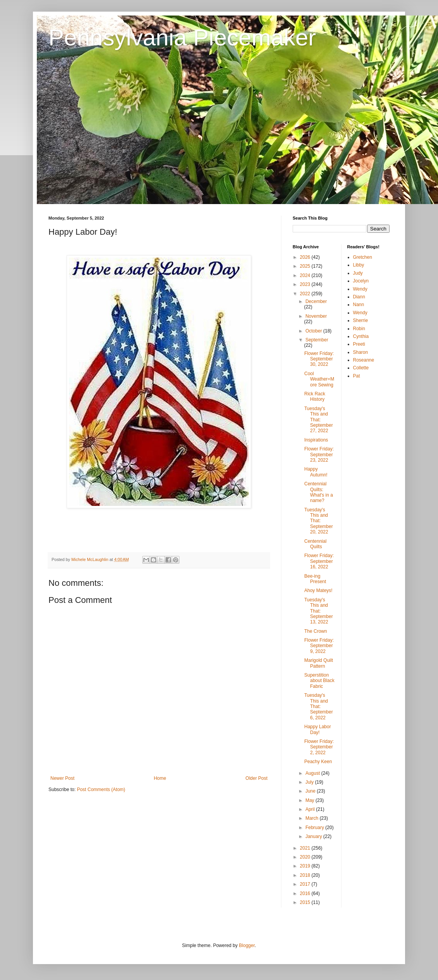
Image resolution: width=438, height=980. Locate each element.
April (311, 809)
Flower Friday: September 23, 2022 (319, 455)
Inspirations (316, 440)
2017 (306, 884)
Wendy (360, 289)
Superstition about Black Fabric (319, 681)
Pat (357, 376)
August (313, 773)
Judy (358, 273)
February (315, 828)
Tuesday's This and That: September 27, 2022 (319, 420)
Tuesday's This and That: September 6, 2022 (319, 706)
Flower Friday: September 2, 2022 (319, 747)
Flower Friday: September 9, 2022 (319, 646)
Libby (359, 265)
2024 (306, 275)
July (310, 782)
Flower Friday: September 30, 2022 (319, 359)
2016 (306, 893)
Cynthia (361, 336)
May (310, 800)
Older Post (256, 778)
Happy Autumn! (316, 472)
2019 (306, 866)
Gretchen (363, 257)
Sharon (361, 352)
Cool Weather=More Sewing (319, 379)
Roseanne (364, 360)
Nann (359, 305)
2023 (306, 284)
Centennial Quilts (315, 544)
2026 (306, 257)
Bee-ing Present (315, 579)
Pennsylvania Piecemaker (182, 37)
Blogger (247, 945)
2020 (306, 857)
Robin (359, 329)
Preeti (359, 344)
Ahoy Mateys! (318, 590)
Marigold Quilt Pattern (319, 663)
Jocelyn (361, 281)
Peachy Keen (318, 762)
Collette (361, 368)
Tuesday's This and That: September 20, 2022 (319, 521)
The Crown (316, 631)
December (316, 301)
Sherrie (361, 320)
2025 (306, 266)
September (317, 340)
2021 (306, 848)
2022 (306, 294)
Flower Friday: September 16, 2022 (319, 561)
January (314, 836)
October (314, 331)
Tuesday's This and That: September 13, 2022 (319, 611)
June (311, 791)
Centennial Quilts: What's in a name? (319, 492)
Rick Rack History (315, 397)
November (316, 316)
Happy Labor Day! (318, 729)
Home (160, 778)
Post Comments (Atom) (101, 790)
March (313, 818)
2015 (306, 902)
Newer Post (62, 778)
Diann (359, 297)
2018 (306, 875)
